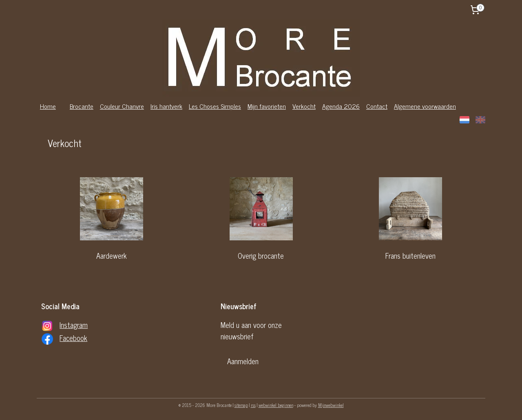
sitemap (241, 405)
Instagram (74, 325)
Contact (377, 106)
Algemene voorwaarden (425, 106)
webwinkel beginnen (276, 405)
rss (253, 405)
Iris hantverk (166, 106)
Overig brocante (261, 255)
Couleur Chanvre (122, 106)
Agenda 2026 (341, 106)
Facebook (73, 338)
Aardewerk (112, 255)
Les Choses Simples (215, 106)
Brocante (82, 106)
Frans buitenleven (410, 255)
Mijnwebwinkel (331, 405)
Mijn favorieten (267, 106)
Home (48, 106)
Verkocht (304, 106)
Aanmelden (243, 361)
